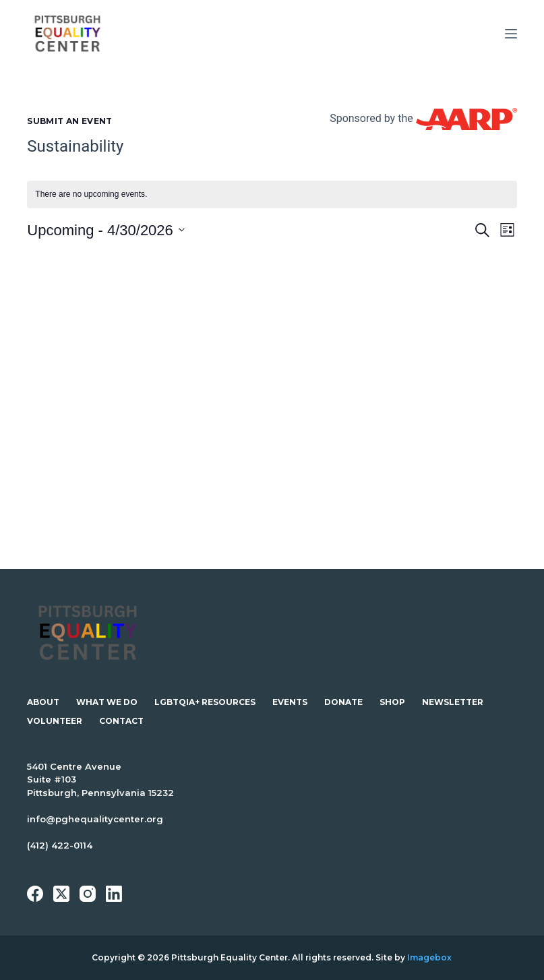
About (43, 702)
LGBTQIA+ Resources (205, 702)
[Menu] (511, 34)
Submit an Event (69, 121)
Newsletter (453, 702)
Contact (121, 721)
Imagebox (429, 957)
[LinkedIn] (114, 894)
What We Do (107, 702)
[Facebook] (35, 894)
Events (290, 702)
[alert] (272, 194)
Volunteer (55, 721)
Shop (392, 702)
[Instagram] (88, 894)
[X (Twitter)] (61, 894)
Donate (343, 702)
